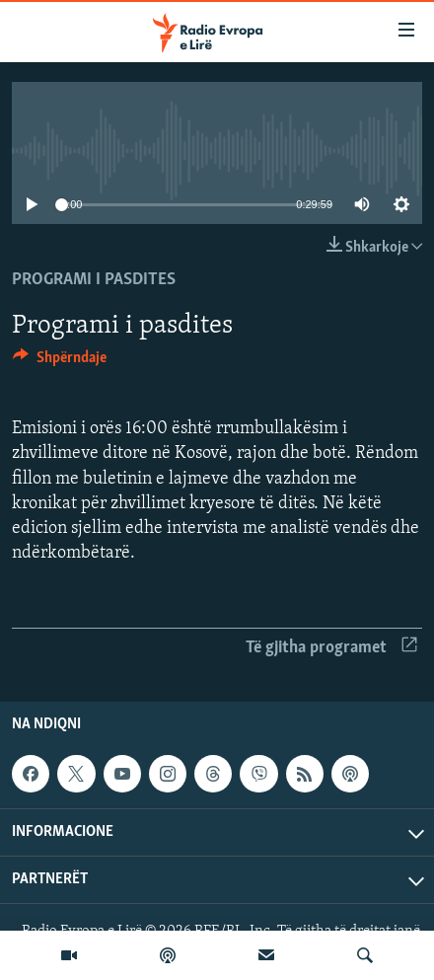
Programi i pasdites (94, 280)
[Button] (60, 362)
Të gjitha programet (331, 648)
